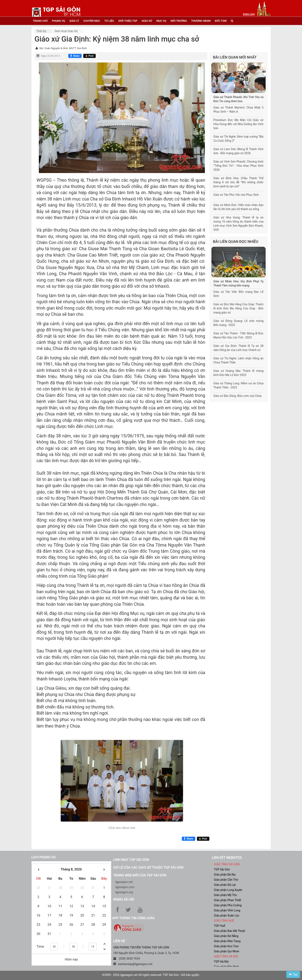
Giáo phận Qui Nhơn (227, 951)
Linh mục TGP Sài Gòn (131, 860)
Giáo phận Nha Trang (227, 941)
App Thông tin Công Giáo (133, 918)
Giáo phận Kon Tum (226, 946)
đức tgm (221, 21)
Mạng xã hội (124, 899)
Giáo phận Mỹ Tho (225, 895)
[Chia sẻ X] (89, 56)
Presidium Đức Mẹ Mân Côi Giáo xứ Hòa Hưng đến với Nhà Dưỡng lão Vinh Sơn (239, 124)
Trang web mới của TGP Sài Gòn (140, 875)
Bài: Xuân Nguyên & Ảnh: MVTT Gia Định (63, 48)
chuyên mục (92, 21)
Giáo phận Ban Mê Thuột (230, 931)
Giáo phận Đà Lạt (225, 885)
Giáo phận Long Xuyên (228, 890)
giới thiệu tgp (128, 21)
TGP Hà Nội (221, 962)
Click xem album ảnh (122, 828)
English (249, 15)
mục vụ (161, 21)
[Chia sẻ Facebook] (75, 56)
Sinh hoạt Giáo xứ (66, 31)
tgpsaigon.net (124, 882)
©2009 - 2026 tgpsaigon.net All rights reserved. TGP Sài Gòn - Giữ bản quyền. (151, 975)
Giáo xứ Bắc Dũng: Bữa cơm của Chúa (237, 396)
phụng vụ (58, 21)
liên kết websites (227, 858)
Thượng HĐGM (201, 21)
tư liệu (109, 21)
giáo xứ (147, 21)
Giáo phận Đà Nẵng (226, 936)
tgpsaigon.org (124, 892)
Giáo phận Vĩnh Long (227, 910)
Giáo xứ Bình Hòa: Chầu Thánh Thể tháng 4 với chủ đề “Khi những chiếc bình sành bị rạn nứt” (239, 182)
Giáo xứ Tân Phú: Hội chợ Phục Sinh (236, 195)
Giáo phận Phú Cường (228, 905)
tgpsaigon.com (125, 887)
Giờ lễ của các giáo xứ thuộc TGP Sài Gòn (148, 867)
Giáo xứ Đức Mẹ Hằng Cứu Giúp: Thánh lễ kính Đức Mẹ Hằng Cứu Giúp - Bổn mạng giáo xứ (239, 308)
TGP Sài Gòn (222, 869)
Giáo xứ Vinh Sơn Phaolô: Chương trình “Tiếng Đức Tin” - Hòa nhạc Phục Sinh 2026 (239, 166)
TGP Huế (219, 926)
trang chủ (40, 21)
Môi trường (179, 21)
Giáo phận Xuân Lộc (227, 915)
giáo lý (74, 21)
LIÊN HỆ (119, 941)
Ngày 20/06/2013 (50, 56)
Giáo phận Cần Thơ (226, 880)
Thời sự (42, 31)
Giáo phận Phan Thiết (227, 900)
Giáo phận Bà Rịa (225, 875)
